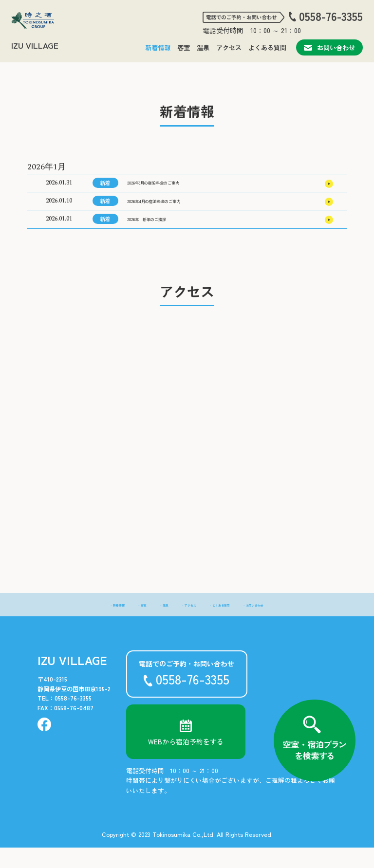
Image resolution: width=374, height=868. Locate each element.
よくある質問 (267, 47)
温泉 (203, 47)
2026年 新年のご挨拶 (161, 236)
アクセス (229, 47)
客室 (184, 47)
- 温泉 (149, 625)
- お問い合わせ (285, 625)
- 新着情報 (84, 625)
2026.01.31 (59, 186)
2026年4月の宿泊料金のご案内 (174, 211)
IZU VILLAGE (35, 45)
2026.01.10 (59, 211)
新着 (105, 186)
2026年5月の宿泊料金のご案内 (173, 186)
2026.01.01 (59, 236)
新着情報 (158, 47)
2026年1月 (47, 167)
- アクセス (184, 625)
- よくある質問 (232, 625)
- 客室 (119, 625)
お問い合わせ (329, 47)
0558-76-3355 (331, 17)
